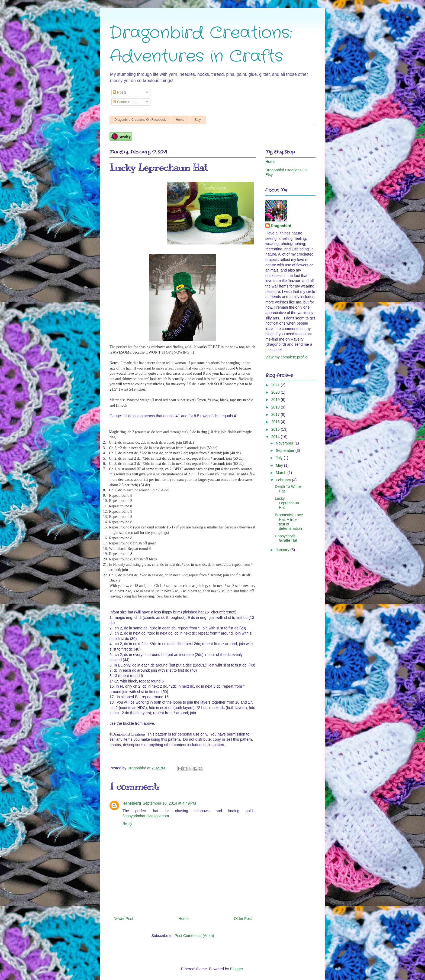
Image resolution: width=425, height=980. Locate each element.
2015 (276, 429)
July (280, 458)
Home (180, 120)
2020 (276, 392)
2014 (276, 437)
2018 (276, 407)
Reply (127, 824)
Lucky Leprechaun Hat (287, 503)
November (285, 443)
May (280, 465)
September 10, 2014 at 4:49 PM (169, 803)
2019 (276, 400)
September (285, 450)
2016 (276, 422)
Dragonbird (281, 226)
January (283, 550)
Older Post (243, 919)
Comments (124, 102)
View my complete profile (286, 357)
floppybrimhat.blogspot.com (146, 816)
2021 (276, 385)
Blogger (236, 969)
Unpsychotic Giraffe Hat (286, 538)
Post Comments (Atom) (194, 936)
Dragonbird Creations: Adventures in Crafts (201, 45)
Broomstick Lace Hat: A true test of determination (289, 522)
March (281, 473)
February (284, 480)
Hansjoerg (132, 803)
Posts (120, 92)
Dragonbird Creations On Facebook (140, 120)
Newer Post (123, 919)
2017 (276, 414)
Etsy (197, 120)
